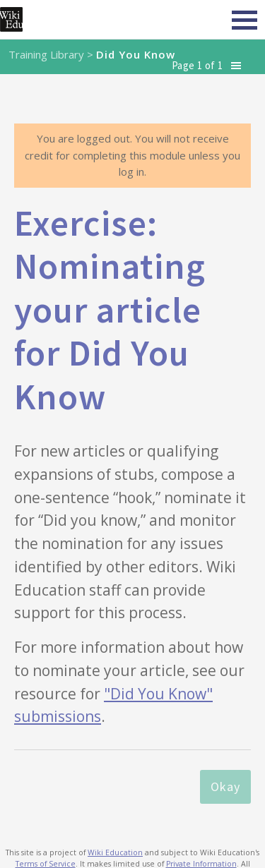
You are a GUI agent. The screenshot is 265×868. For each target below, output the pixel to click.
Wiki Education (115, 852)
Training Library (46, 54)
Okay (225, 786)
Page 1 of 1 (197, 65)
